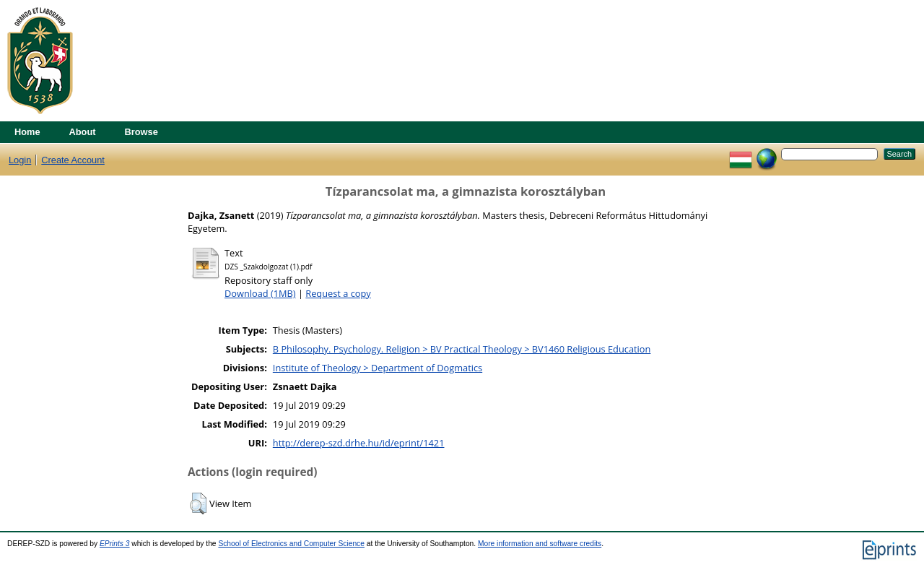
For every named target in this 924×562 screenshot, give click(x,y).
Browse (141, 132)
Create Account (73, 160)
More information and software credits (540, 544)
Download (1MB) (260, 293)
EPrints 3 (115, 544)
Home (27, 132)
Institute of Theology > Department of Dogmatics (378, 368)
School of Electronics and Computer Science (291, 544)
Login (20, 160)
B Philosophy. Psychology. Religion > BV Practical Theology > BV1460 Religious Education (462, 349)
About (83, 132)
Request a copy (338, 293)
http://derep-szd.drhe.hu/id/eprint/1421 (359, 443)
